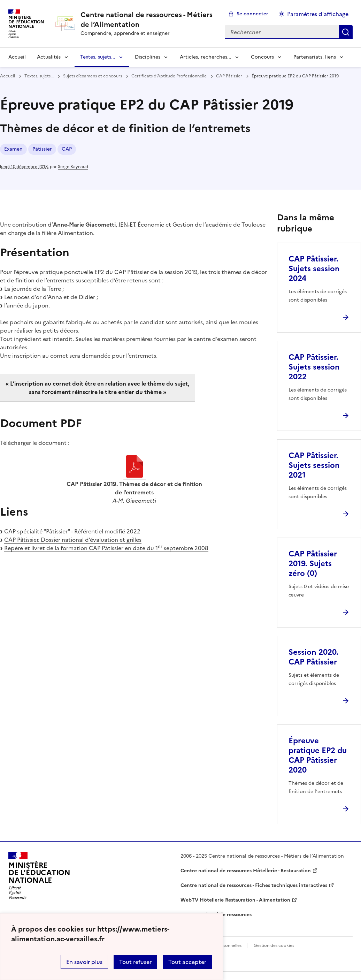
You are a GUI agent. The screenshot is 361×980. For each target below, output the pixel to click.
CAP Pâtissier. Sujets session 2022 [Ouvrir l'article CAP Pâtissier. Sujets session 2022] (314, 367)
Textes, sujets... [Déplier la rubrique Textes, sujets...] (98, 57)
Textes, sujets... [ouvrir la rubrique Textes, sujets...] (39, 76)
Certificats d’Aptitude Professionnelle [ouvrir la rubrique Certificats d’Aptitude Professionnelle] (169, 76)
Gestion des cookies (274, 945)
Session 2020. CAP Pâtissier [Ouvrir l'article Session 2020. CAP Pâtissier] (313, 657)
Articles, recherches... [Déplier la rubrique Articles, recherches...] (206, 57)
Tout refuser (135, 962)
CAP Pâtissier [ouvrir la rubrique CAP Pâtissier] (229, 76)
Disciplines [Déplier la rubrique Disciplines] (148, 57)
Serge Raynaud (73, 167)
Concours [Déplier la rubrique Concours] (262, 57)
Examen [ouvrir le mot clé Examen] (13, 149)
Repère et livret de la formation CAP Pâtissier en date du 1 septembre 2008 (106, 548)
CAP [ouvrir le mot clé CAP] (67, 149)
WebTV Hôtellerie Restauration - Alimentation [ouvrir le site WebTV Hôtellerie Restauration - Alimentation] (235, 900)
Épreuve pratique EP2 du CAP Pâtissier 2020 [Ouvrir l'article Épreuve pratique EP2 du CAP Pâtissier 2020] (318, 755)
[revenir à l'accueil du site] (147, 20)
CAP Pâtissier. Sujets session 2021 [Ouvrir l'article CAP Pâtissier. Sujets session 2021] (314, 465)
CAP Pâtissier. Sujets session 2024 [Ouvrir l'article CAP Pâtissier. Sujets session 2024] (314, 269)
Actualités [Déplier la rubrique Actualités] (49, 57)
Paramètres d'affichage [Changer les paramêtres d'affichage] (318, 14)
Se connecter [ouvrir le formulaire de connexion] (252, 14)
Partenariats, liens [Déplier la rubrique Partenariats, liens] (315, 57)
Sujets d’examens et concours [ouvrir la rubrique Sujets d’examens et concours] (93, 76)
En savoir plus (84, 962)
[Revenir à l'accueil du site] (39, 876)
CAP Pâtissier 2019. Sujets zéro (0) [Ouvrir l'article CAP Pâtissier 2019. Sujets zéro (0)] (313, 564)
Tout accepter (187, 962)
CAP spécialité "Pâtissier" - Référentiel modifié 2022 (72, 531)
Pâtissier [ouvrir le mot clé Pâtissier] (42, 149)
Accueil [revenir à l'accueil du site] (17, 57)
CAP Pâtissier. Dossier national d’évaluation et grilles (73, 540)
